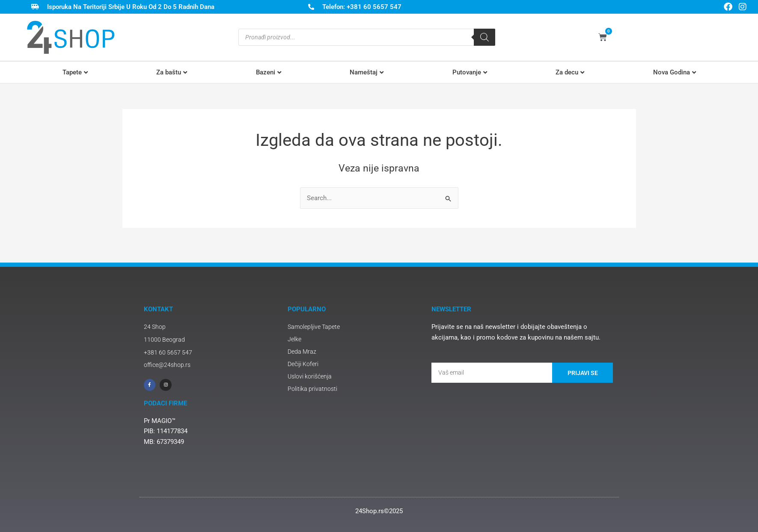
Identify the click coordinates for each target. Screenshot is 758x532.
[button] (75, 72)
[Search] (485, 37)
